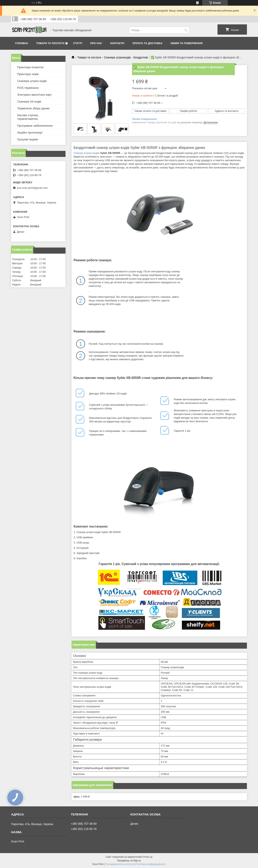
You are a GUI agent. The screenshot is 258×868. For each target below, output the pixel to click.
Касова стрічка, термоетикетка (28, 117)
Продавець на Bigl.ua (129, 861)
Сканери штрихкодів (117, 57)
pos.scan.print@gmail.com (32, 188)
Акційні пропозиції (30, 132)
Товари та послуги (50, 43)
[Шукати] (186, 30)
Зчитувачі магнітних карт (34, 95)
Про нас (96, 43)
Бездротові (141, 57)
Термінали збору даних (33, 108)
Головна (22, 43)
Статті (78, 43)
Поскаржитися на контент (120, 864)
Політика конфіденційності (151, 864)
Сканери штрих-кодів (32, 81)
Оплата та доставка (147, 43)
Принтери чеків (28, 74)
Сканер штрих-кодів (86, 153)
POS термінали (28, 88)
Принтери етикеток (30, 67)
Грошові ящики (28, 139)
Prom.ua (148, 857)
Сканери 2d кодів (29, 101)
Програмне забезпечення (35, 126)
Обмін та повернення (187, 43)
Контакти (117, 43)
